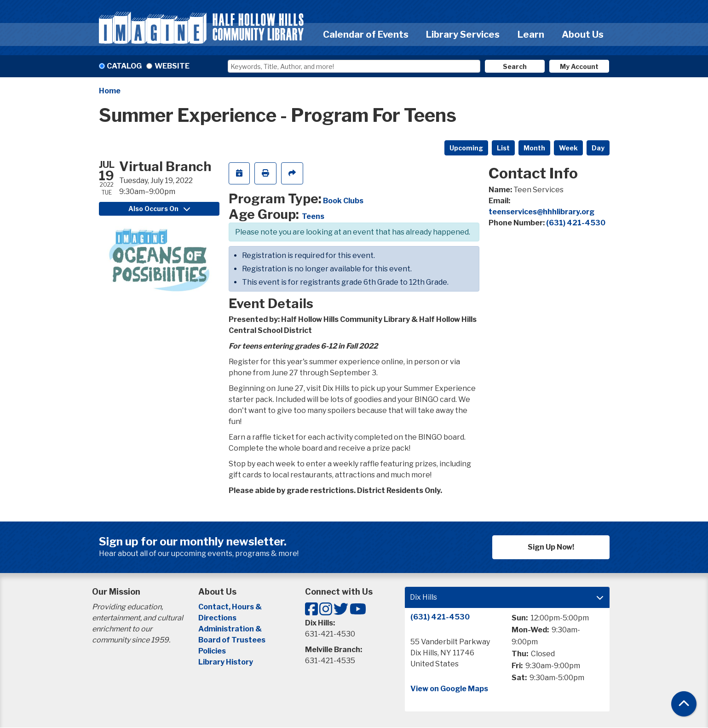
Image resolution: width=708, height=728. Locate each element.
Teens (313, 216)
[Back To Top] (684, 704)
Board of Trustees (232, 640)
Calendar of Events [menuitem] (366, 34)
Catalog (124, 66)
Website (172, 66)
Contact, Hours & (231, 607)
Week (568, 148)
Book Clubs (343, 201)
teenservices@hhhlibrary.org (541, 212)
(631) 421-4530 (576, 223)
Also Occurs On (159, 209)
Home (110, 91)
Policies (212, 651)
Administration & (231, 629)
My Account (579, 66)
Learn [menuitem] (531, 34)
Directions (217, 618)
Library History (226, 662)
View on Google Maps (449, 689)
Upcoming (466, 148)
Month (534, 148)
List (503, 148)
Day (598, 148)
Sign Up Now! (551, 547)
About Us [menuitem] (583, 34)
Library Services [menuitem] (463, 34)
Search (515, 66)
